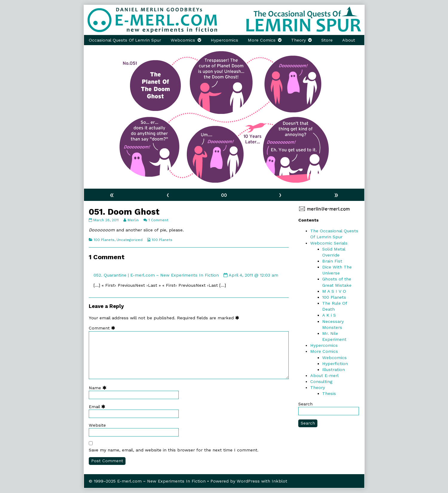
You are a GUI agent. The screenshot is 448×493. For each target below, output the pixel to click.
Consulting (321, 381)
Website (97, 425)
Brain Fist (332, 261)
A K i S (329, 315)
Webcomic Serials (329, 243)
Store (327, 40)
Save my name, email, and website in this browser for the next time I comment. (174, 450)
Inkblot (279, 481)
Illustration (334, 370)
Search (305, 404)
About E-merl (324, 376)
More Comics (262, 40)
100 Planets (104, 240)
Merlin (133, 220)
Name (99, 388)
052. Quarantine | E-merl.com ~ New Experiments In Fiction (156, 275)
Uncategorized (130, 240)
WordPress (248, 481)
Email (98, 407)
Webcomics (183, 40)
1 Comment (158, 220)
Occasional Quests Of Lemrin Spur (125, 40)
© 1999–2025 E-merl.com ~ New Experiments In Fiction (147, 481)
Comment (103, 328)
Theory (298, 40)
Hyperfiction (335, 364)
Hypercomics (224, 40)
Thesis (329, 393)
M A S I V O (334, 291)
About (349, 40)
